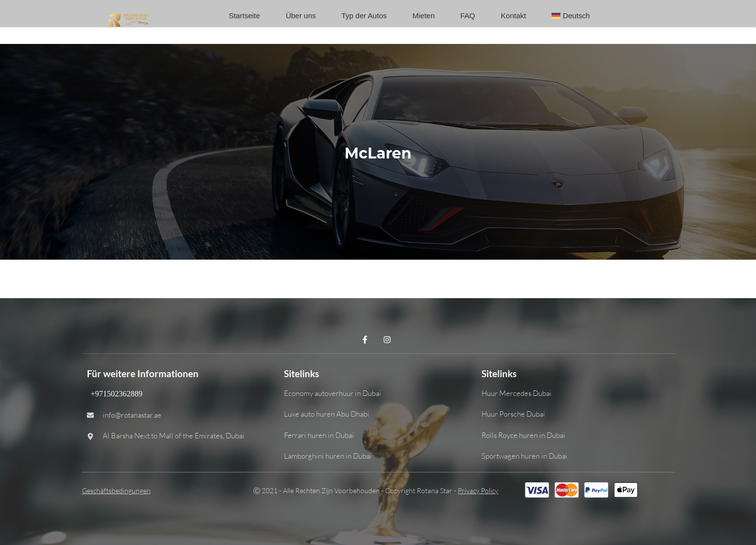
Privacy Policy (478, 490)
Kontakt (513, 16)
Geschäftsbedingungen (116, 490)
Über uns (301, 16)
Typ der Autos (364, 16)
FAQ (468, 16)
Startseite (244, 16)
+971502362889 (115, 394)
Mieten (423, 16)
